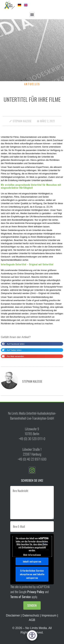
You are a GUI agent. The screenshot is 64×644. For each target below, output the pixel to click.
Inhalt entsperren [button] (32, 561)
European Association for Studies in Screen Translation (27, 304)
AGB (32, 620)
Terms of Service (20, 597)
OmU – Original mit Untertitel (45, 293)
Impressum (49, 615)
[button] (32, 15)
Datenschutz (31, 615)
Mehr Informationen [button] (32, 555)
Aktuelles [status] (32, 84)
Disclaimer (13, 615)
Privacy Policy (36, 592)
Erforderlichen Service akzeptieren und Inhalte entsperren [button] (32, 574)
